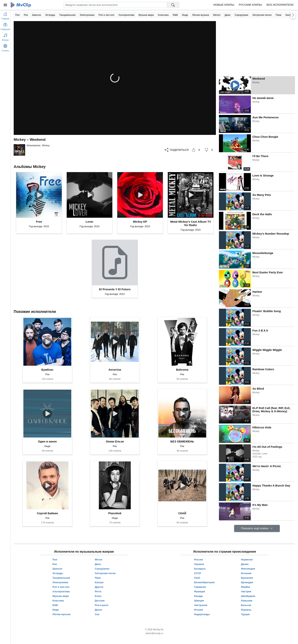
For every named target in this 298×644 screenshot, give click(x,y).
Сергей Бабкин (47, 513)
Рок (26, 15)
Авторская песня (262, 15)
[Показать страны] (5, 47)
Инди (185, 15)
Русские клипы (250, 5)
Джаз (228, 15)
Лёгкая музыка (201, 15)
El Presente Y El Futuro (115, 289)
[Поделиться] (177, 150)
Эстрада (50, 15)
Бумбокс (47, 370)
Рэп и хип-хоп (106, 15)
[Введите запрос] (115, 5)
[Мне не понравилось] (209, 150)
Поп (17, 15)
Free (39, 222)
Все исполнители (280, 5)
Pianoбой (115, 513)
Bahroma (182, 370)
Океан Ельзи (115, 441)
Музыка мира (146, 15)
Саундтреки (241, 15)
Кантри (289, 15)
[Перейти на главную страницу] (5, 15)
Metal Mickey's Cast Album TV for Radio (191, 223)
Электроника (87, 15)
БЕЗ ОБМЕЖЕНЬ (182, 441)
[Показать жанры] (5, 36)
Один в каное (47, 441)
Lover (90, 222)
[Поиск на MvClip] (173, 5)
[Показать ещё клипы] (257, 528)
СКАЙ (182, 513)
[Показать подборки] (5, 26)
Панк (279, 15)
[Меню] (5, 5)
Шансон (37, 15)
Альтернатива (126, 15)
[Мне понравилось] (197, 150)
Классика (163, 15)
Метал (217, 15)
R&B (175, 15)
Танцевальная (67, 15)
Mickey (46, 146)
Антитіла (115, 370)
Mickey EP (140, 222)
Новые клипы (224, 5)
